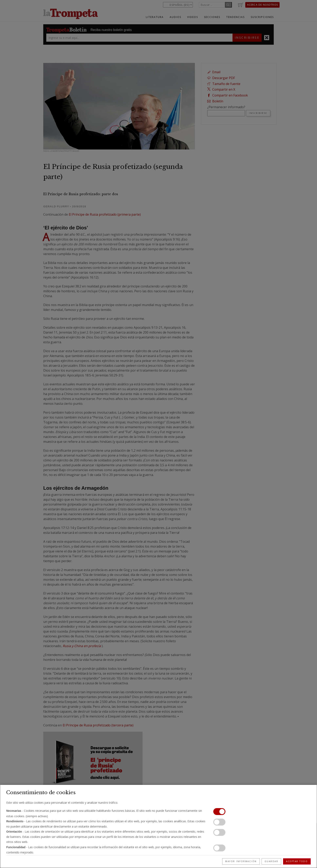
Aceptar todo (297, 861)
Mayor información (241, 861)
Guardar (272, 861)
